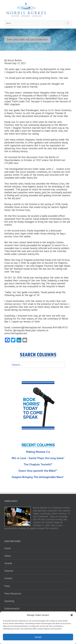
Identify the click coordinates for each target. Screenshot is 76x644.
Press (7, 586)
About (8, 556)
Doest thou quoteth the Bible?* (38, 471)
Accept (38, 637)
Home (8, 548)
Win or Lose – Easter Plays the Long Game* (38, 458)
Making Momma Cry (38, 452)
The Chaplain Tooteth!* (38, 464)
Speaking (9, 601)
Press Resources (13, 594)
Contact (8, 578)
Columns (9, 571)
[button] (72, 615)
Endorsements (12, 608)
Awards (8, 563)
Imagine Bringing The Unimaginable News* (38, 477)
